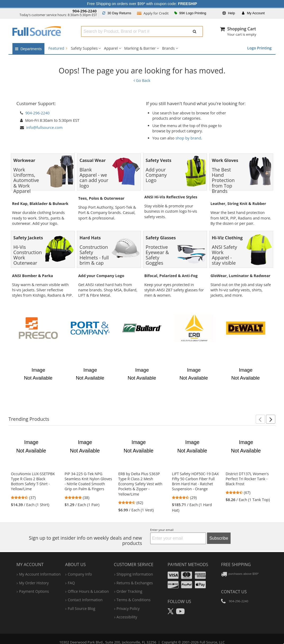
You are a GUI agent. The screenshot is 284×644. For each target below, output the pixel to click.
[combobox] (133, 31)
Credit (153, 13)
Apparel (111, 48)
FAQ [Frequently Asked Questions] (71, 575)
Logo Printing (259, 48)
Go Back (142, 80)
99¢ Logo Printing (190, 13)
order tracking (129, 583)
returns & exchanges (135, 575)
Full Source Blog (81, 601)
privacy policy (128, 601)
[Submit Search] (195, 31)
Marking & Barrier (140, 48)
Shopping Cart (242, 29)
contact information (85, 592)
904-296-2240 (85, 11)
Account (253, 13)
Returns (117, 13)
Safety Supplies (84, 48)
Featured (58, 48)
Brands (168, 48)
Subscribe (219, 530)
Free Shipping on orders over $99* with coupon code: (142, 4)
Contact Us (234, 584)
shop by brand (188, 138)
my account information (40, 566)
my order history (34, 575)
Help (229, 13)
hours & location (88, 583)
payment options (34, 583)
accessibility (127, 609)
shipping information (135, 566)
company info (80, 566)
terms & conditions (134, 592)
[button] (260, 411)
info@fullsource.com (44, 127)
